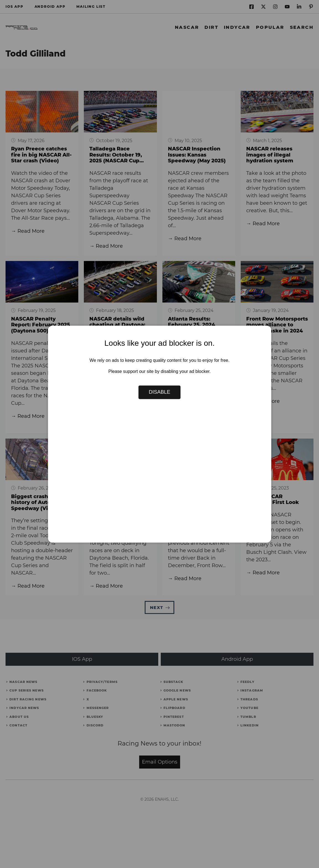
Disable (160, 392)
